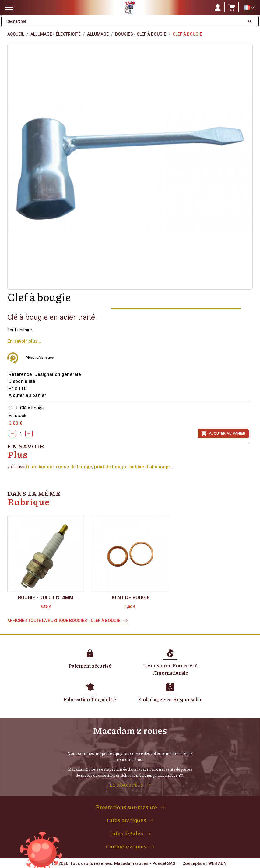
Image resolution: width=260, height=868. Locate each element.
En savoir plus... (24, 341)
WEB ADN (217, 863)
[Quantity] (21, 434)
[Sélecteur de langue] (249, 8)
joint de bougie (110, 467)
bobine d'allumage (150, 467)
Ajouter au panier (223, 434)
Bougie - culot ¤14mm (46, 598)
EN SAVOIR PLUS (126, 785)
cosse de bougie (74, 467)
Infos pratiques (126, 820)
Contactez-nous (126, 846)
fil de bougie (40, 467)
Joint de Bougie (130, 598)
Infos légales (126, 833)
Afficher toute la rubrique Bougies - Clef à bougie (64, 621)
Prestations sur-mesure (126, 807)
